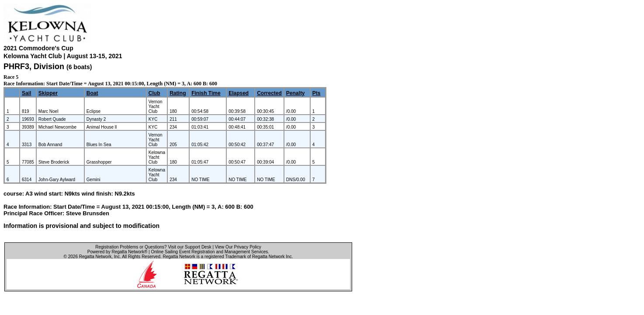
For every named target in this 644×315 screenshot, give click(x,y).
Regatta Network (95, 257)
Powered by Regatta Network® (117, 252)
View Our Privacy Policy (238, 247)
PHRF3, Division (35, 66)
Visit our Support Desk (189, 247)
